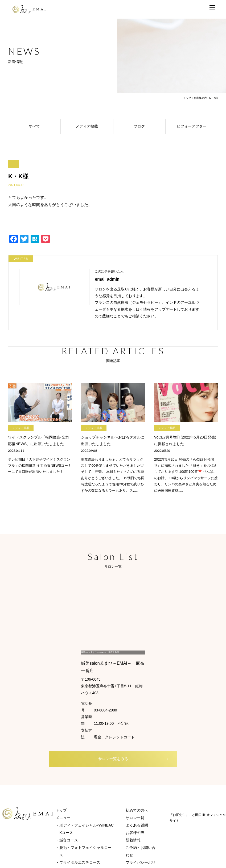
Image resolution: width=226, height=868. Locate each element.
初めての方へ (137, 755)
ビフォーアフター (196, 127)
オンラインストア (71, 814)
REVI (60, 822)
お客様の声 (200, 98)
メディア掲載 (93, 127)
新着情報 (133, 785)
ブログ (149, 127)
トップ (187, 98)
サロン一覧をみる (121, 703)
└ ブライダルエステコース (78, 807)
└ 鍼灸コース (67, 785)
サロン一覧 (135, 762)
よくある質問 (137, 770)
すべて (44, 127)
